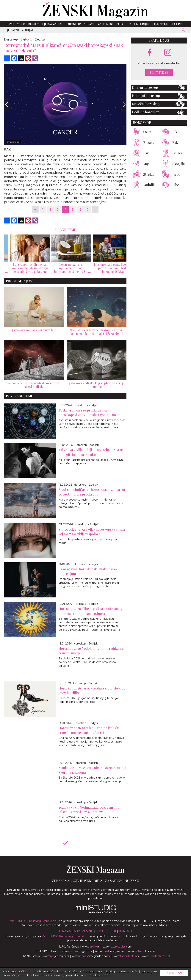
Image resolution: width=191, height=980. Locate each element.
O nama (65, 931)
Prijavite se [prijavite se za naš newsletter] (159, 72)
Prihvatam (174, 973)
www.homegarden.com (91, 956)
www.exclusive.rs (141, 951)
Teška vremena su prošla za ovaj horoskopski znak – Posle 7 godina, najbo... (91, 413)
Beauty (34, 24)
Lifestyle (160, 24)
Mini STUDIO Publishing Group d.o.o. (33, 921)
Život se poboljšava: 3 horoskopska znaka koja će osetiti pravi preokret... (93, 492)
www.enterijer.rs (56, 956)
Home (10, 24)
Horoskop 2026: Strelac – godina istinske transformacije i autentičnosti (89, 730)
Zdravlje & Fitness (98, 24)
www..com (117, 947)
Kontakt (126, 931)
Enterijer (142, 24)
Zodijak (28, 30)
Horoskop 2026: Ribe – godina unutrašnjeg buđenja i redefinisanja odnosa (91, 611)
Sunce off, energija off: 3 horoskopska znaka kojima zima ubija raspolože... (92, 532)
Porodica (124, 24)
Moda (21, 24)
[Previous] (7, 105)
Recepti (177, 24)
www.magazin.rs (77, 951)
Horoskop (73, 24)
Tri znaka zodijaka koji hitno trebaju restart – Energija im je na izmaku (93, 452)
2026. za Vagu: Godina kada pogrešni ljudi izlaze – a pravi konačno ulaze (90, 810)
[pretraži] (184, 31)
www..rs (91, 947)
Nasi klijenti (106, 931)
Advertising (83, 931)
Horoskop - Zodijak (86, 405)
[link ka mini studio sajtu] (95, 912)
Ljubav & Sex (52, 24)
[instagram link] (168, 53)
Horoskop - (12, 39)
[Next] (124, 105)
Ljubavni (12, 30)
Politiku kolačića (99, 975)
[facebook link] (150, 53)
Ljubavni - (28, 39)
